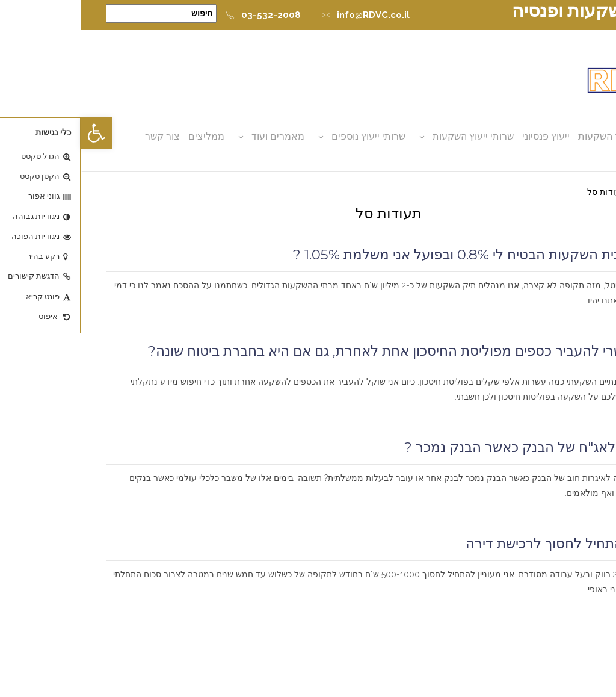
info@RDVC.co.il (285, 15)
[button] (16, 133)
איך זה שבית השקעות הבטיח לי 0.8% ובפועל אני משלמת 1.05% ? (402, 255)
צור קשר (82, 136)
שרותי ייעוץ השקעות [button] (393, 136)
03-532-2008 (183, 15)
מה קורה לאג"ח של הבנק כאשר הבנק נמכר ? (457, 447)
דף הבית (575, 192)
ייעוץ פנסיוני (465, 136)
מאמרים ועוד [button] (197, 136)
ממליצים (126, 136)
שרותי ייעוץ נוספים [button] (288, 136)
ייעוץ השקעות (525, 136)
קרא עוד (573, 316)
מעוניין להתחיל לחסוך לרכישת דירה (488, 544)
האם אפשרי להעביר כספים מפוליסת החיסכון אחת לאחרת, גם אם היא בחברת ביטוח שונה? (329, 351)
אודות (573, 136)
